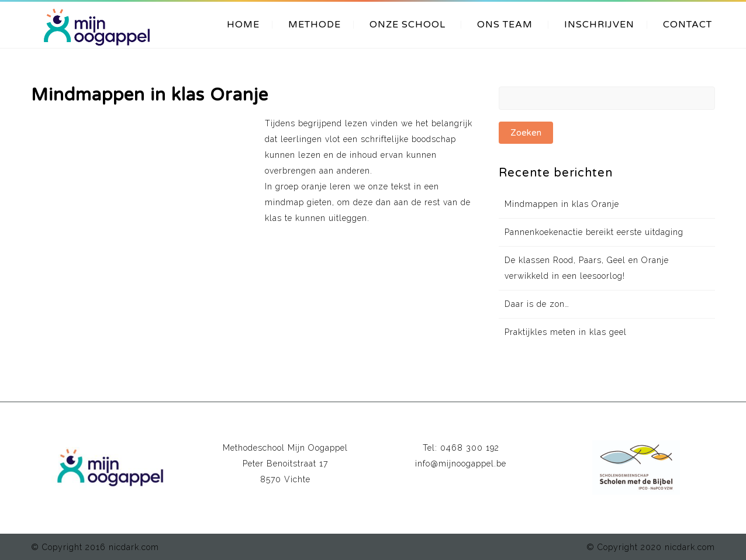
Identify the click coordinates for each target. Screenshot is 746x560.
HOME (243, 25)
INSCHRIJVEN (599, 25)
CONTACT (688, 25)
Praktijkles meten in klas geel (566, 332)
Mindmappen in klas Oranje (562, 204)
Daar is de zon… (537, 304)
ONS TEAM (505, 25)
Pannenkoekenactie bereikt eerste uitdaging (594, 232)
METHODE (315, 25)
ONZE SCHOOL (407, 25)
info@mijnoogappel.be (461, 464)
